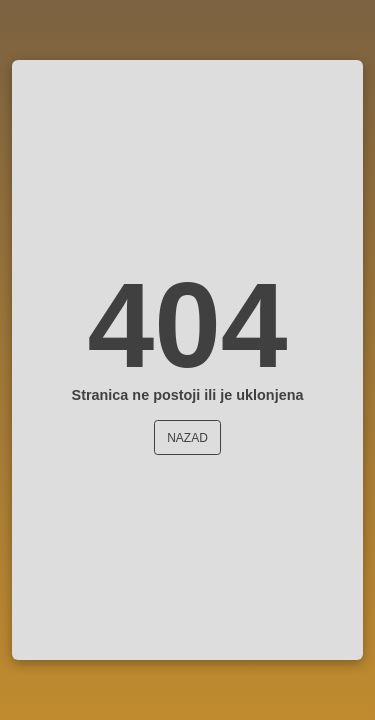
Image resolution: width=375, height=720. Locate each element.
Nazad (187, 438)
